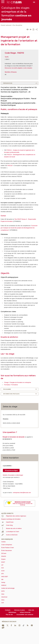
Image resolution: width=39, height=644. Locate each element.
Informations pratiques (11, 394)
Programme (7, 389)
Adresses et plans (19, 610)
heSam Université (25, 612)
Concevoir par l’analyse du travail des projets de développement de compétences (19, 228)
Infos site (31, 610)
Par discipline (17, 25)
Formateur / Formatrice (11, 385)
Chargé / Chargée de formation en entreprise (18, 382)
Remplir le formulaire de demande (14, 437)
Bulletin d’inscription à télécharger (13, 475)
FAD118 (10, 165)
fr (34, 2)
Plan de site (9, 615)
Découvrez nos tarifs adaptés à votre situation (19, 68)
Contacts (8, 610)
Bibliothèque (12, 612)
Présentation (8, 83)
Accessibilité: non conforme (25, 615)
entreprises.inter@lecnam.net (22, 493)
